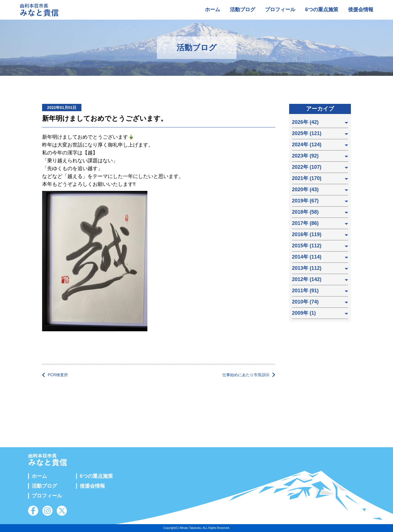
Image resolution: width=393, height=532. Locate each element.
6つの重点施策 (322, 10)
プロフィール (280, 10)
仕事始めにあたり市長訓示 (246, 375)
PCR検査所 (58, 375)
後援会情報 (361, 10)
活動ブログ (243, 10)
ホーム (213, 10)
